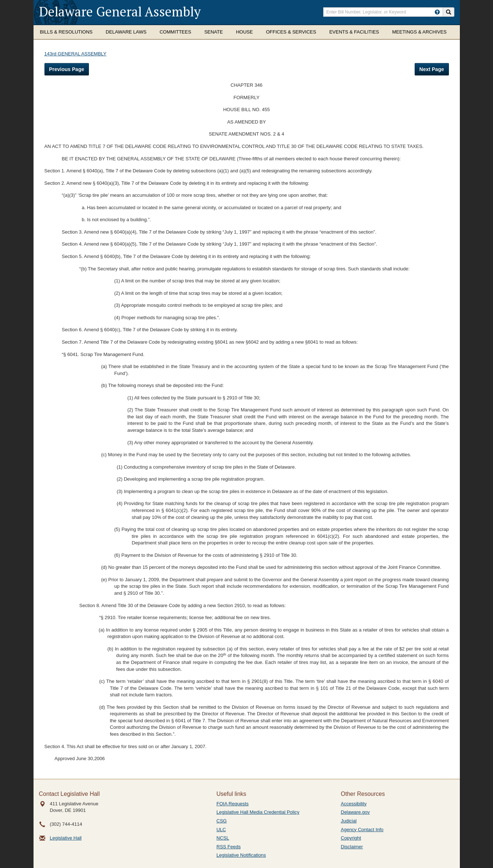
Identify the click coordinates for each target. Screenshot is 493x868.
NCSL (223, 838)
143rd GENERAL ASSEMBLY (76, 54)
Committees (175, 32)
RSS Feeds (228, 847)
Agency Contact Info (362, 830)
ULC (221, 830)
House (244, 32)
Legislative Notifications (241, 855)
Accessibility (354, 804)
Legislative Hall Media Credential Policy (258, 812)
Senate (214, 32)
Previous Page (67, 69)
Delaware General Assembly (120, 11)
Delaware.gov (355, 812)
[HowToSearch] (437, 12)
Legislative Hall (66, 838)
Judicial (349, 821)
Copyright (351, 838)
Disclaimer (352, 847)
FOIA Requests (232, 804)
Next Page (432, 69)
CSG (222, 821)
